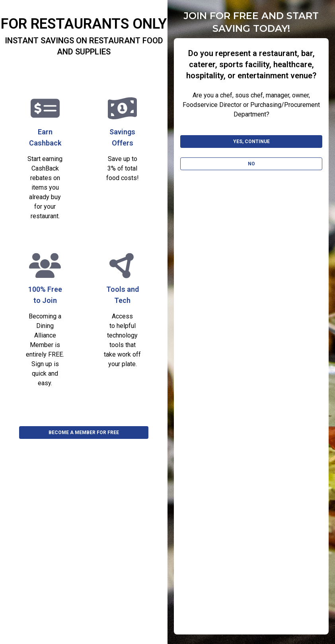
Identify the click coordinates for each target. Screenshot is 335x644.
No (251, 164)
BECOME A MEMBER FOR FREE (84, 433)
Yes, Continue (251, 142)
